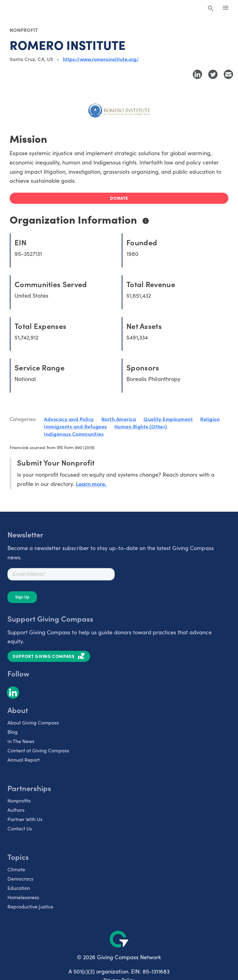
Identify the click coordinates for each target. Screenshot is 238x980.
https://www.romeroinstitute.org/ (101, 59)
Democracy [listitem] (20, 878)
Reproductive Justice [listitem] (30, 906)
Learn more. (91, 484)
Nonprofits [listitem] (19, 800)
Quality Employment (168, 419)
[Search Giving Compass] (211, 9)
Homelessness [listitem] (23, 897)
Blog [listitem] (13, 732)
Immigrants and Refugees (75, 426)
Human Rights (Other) (141, 426)
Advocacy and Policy (69, 419)
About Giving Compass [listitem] (33, 722)
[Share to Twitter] (213, 74)
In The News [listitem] (21, 741)
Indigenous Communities (74, 434)
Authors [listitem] (16, 810)
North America (119, 419)
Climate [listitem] (16, 869)
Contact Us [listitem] (20, 828)
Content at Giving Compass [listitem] (38, 750)
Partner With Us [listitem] (25, 819)
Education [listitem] (19, 888)
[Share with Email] (228, 74)
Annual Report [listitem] (24, 759)
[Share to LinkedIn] (197, 74)
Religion (210, 419)
